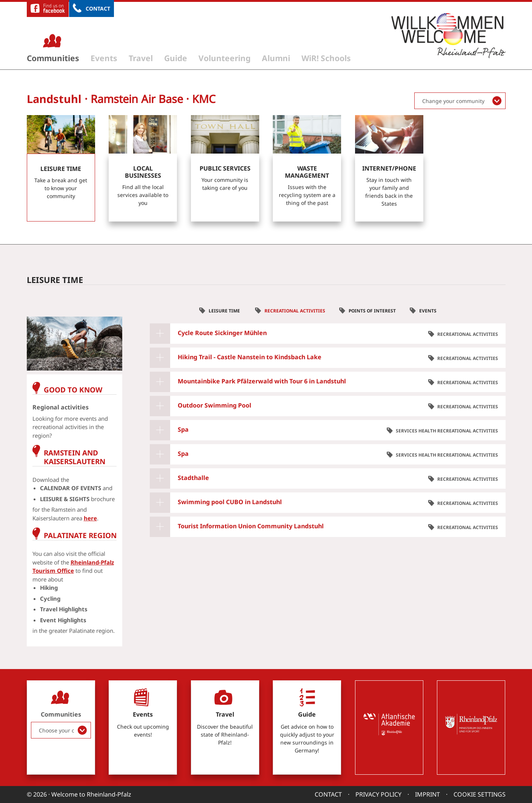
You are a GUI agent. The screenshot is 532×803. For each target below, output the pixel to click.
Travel (141, 58)
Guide (176, 58)
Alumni (276, 58)
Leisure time (225, 311)
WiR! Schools (326, 58)
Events (104, 58)
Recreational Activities (295, 311)
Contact (98, 8)
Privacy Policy (378, 794)
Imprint (427, 794)
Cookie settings (480, 794)
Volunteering (224, 58)
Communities (53, 58)
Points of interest (372, 311)
